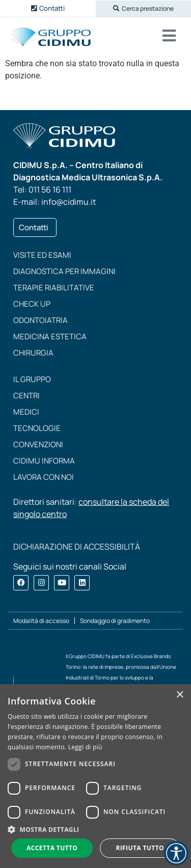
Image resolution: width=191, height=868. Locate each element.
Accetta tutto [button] (52, 848)
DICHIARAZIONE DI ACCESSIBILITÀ (77, 547)
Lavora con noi (44, 477)
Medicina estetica (50, 336)
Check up (32, 304)
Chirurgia (33, 353)
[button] (144, 9)
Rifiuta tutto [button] (140, 848)
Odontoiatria (40, 320)
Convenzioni (38, 444)
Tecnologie (37, 428)
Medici (26, 412)
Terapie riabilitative (54, 288)
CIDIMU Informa (44, 461)
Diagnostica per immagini (64, 271)
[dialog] (95, 776)
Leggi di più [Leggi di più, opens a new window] (85, 747)
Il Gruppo (32, 379)
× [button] (180, 695)
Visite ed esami (42, 255)
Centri (26, 396)
